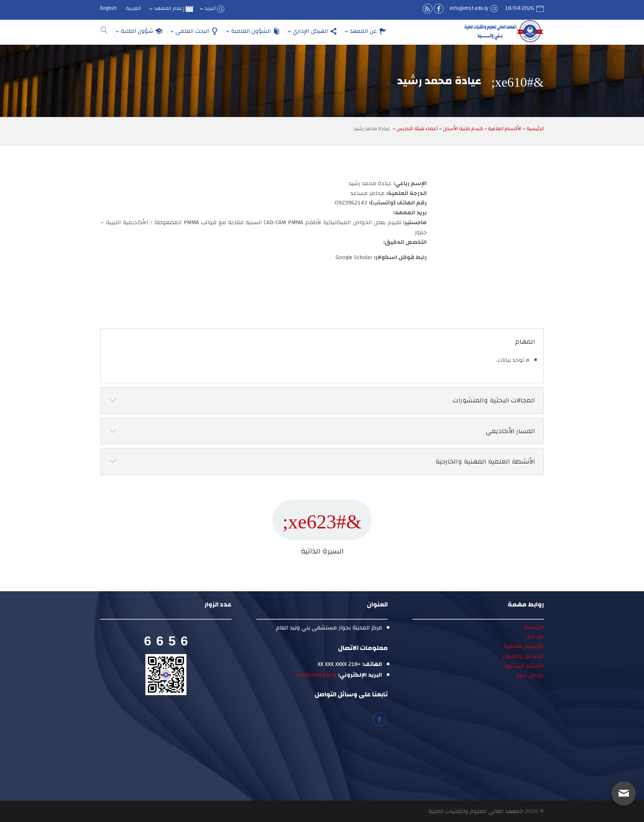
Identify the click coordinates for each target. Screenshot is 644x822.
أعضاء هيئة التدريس (417, 129)
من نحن (535, 636)
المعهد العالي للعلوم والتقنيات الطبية (476, 811)
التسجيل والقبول (523, 656)
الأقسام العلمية (505, 129)
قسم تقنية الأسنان (463, 129)
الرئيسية (535, 129)
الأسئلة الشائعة (524, 666)
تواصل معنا (530, 675)
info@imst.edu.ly (316, 675)
